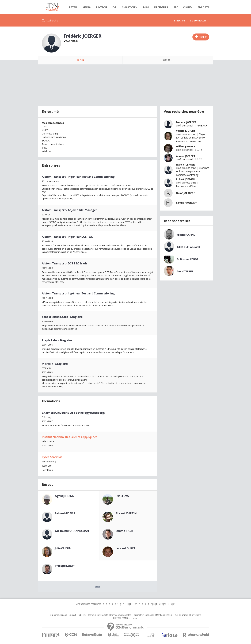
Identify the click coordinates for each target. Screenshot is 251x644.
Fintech (101, 7)
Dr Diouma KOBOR (188, 259)
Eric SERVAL (123, 496)
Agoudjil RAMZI (65, 496)
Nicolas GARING (186, 235)
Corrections (196, 615)
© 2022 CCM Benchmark (126, 618)
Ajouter (203, 37)
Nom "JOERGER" (185, 193)
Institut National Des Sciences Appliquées (70, 437)
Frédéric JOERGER (186, 122)
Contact (72, 615)
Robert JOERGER (185, 179)
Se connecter (198, 20)
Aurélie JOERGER (186, 156)
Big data (204, 7)
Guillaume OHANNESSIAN (72, 531)
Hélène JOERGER (185, 146)
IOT (114, 7)
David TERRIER (185, 271)
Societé (105, 615)
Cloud (187, 7)
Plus (98, 586)
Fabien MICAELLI (66, 513)
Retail (73, 7)
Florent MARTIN (126, 513)
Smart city (130, 7)
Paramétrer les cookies (144, 615)
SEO (176, 7)
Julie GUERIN (63, 548)
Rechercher (52, 20)
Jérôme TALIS (124, 531)
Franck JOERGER (185, 165)
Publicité (82, 615)
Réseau (168, 60)
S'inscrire (179, 20)
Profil (80, 60)
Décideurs (161, 7)
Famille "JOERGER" (187, 203)
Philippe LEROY (65, 566)
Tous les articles (181, 615)
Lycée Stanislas (52, 457)
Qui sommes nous (58, 615)
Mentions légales (164, 615)
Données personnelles (121, 615)
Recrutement (94, 615)
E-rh (146, 7)
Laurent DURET (126, 548)
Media (87, 7)
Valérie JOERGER (185, 131)
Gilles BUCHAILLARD (188, 247)
